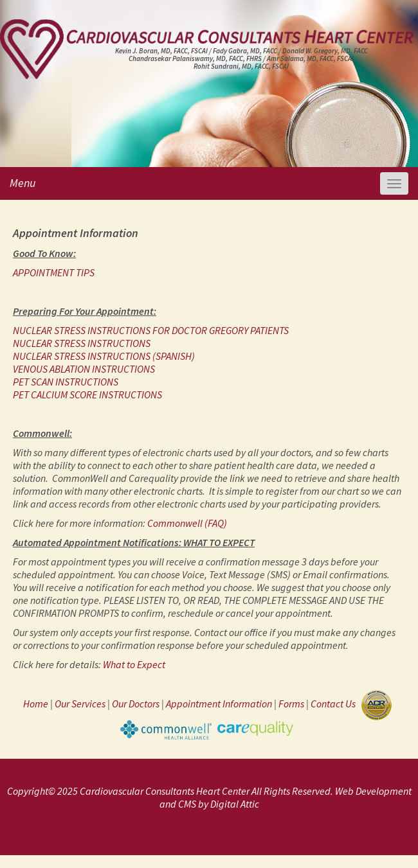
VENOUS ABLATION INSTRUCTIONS (84, 369)
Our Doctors (136, 704)
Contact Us (335, 704)
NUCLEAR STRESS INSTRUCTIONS (82, 343)
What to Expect (134, 664)
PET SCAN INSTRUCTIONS (66, 382)
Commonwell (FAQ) (187, 523)
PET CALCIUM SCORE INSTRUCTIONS (87, 394)
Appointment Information (219, 704)
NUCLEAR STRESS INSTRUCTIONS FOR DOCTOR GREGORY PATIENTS (151, 330)
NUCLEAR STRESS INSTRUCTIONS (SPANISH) (104, 356)
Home (36, 704)
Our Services (80, 704)
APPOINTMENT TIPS (54, 272)
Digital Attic (235, 804)
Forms (291, 704)
